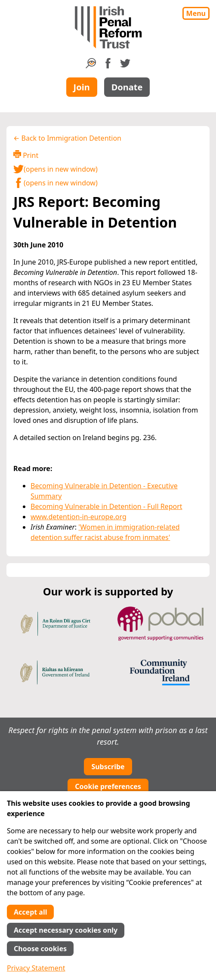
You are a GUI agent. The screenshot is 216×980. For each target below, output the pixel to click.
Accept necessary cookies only (66, 930)
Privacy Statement (36, 968)
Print (26, 155)
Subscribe (108, 767)
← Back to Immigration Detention (67, 138)
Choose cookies (40, 949)
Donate (127, 87)
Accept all (30, 912)
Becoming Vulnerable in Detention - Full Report (106, 506)
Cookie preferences (108, 786)
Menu (196, 13)
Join (82, 87)
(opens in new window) (56, 169)
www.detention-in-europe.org (79, 517)
